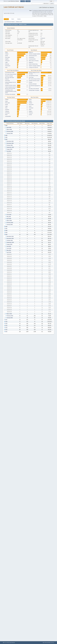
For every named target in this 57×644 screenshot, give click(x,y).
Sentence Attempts (9, 76)
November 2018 (10, 238)
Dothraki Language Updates (35, 54)
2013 (6, 328)
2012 (6, 330)
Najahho (7, 59)
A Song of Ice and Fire (33, 67)
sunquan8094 (8, 116)
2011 (6, 332)
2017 (6, 320)
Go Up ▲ (53, 643)
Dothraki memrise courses (10, 85)
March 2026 (9, 129)
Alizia (6, 67)
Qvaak (7, 56)
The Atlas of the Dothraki (10, 94)
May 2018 (9, 250)
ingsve (7, 52)
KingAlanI (7, 110)
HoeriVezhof (8, 66)
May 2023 (9, 217)
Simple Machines (12, 643)
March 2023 (9, 221)
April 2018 (9, 252)
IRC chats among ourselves (11, 74)
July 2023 (9, 151)
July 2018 (9, 246)
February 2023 (10, 223)
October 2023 (10, 145)
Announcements (32, 59)
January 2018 (10, 318)
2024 (6, 137)
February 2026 (10, 131)
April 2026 (9, 127)
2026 (6, 125)
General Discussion (33, 56)
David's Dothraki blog (33, 64)
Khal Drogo (7, 81)
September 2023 (10, 147)
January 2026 (10, 133)
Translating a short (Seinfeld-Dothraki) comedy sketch (11, 91)
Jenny (30, 106)
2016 (6, 322)
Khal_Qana (7, 57)
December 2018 (10, 236)
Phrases (31, 82)
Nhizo (6, 115)
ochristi (30, 115)
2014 (6, 326)
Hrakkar (7, 54)
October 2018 (10, 240)
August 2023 (10, 149)
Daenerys (7, 64)
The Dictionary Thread (10, 73)
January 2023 (10, 225)
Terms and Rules (48, 643)
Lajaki (6, 62)
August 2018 (10, 244)
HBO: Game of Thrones (34, 61)
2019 (6, 232)
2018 (6, 234)
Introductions (31, 57)
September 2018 (10, 242)
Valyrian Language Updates (34, 66)
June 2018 (9, 248)
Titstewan (7, 111)
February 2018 (10, 316)
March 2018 (9, 314)
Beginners (31, 52)
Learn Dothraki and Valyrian (14, 7)
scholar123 (43, 38)
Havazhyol (7, 61)
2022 (6, 227)
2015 (6, 324)
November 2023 (10, 143)
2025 (6, 135)
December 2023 (10, 141)
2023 (6, 139)
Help (43, 643)
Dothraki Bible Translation (34, 90)
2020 (6, 230)
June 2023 (9, 215)
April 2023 (9, 219)
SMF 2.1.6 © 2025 (6, 643)
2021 (6, 228)
